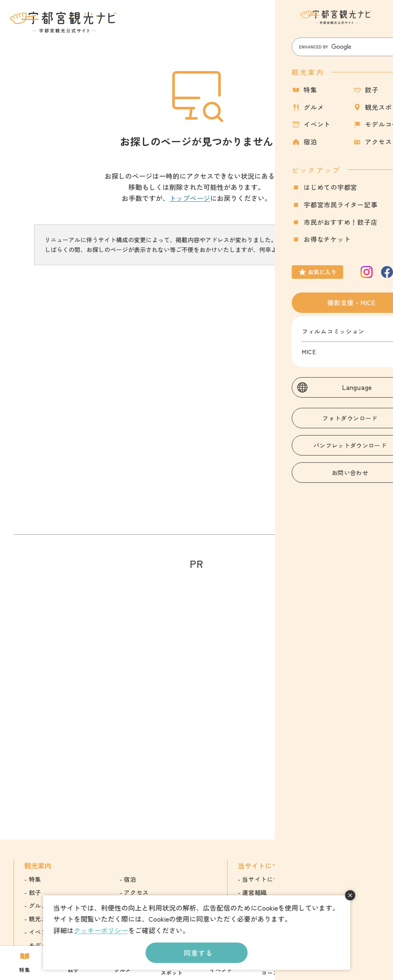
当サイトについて (267, 879)
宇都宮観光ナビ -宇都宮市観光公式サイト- (64, 22)
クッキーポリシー (101, 930)
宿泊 (130, 879)
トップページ (190, 198)
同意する (198, 953)
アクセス (136, 892)
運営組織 (255, 892)
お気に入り (341, 27)
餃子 (35, 892)
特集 (35, 879)
